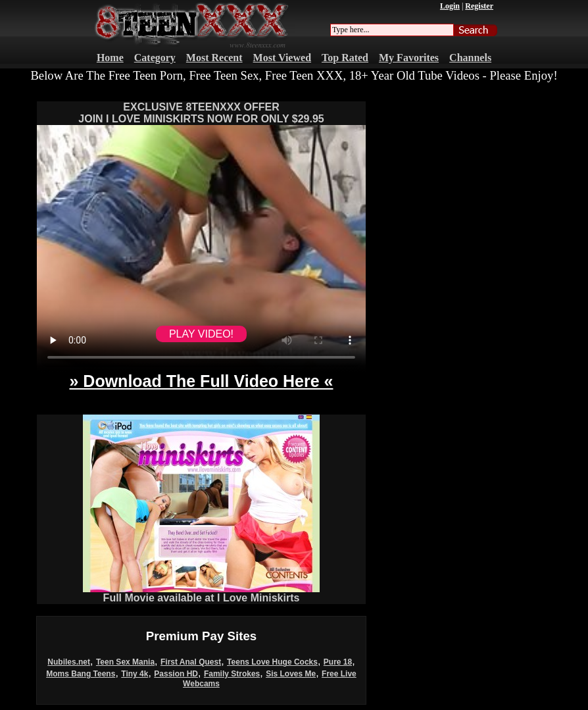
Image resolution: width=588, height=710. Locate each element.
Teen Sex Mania (125, 662)
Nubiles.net (69, 662)
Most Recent (214, 58)
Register (479, 6)
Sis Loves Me (291, 674)
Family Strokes (232, 674)
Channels (470, 58)
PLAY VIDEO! (201, 334)
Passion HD (176, 674)
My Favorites (409, 58)
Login (450, 6)
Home (110, 58)
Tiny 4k (135, 674)
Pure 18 (338, 662)
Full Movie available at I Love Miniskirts (201, 593)
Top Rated (345, 58)
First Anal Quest (191, 662)
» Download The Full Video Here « (201, 381)
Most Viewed (282, 58)
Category (155, 58)
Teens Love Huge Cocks (272, 662)
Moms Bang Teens (81, 674)
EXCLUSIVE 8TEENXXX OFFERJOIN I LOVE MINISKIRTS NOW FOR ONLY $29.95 (201, 113)
